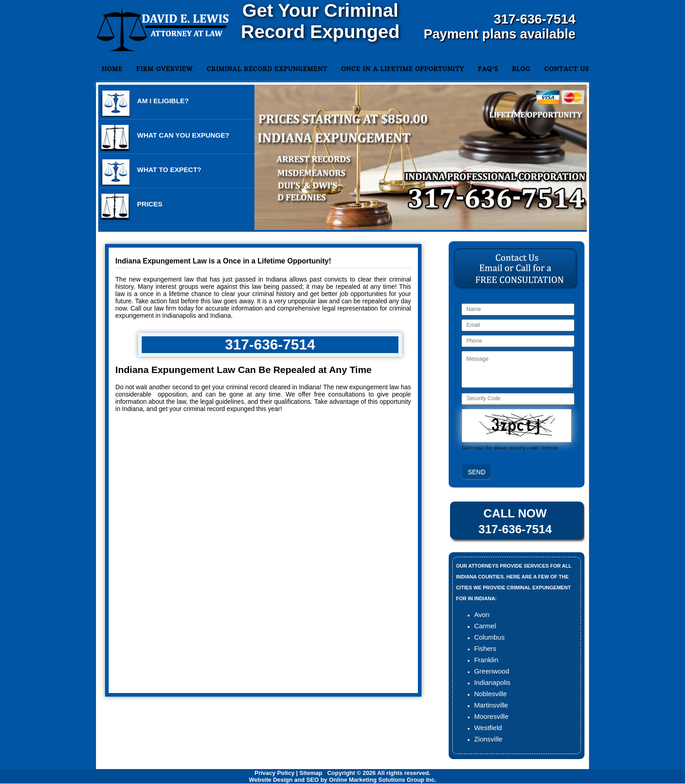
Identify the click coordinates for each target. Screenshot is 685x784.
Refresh (550, 448)
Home (112, 69)
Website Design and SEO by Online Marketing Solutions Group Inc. (343, 780)
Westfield (488, 728)
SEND (477, 472)
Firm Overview (165, 69)
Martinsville (491, 705)
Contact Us (567, 69)
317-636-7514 (535, 19)
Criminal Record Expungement (267, 69)
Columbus (489, 637)
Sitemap (311, 773)
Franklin (486, 660)
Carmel (485, 626)
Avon (482, 614)
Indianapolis (492, 682)
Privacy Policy (274, 773)
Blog (521, 69)
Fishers (485, 648)
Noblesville (491, 694)
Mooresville (491, 716)
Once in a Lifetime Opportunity (403, 69)
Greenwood (492, 671)
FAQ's (488, 69)
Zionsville (488, 739)
